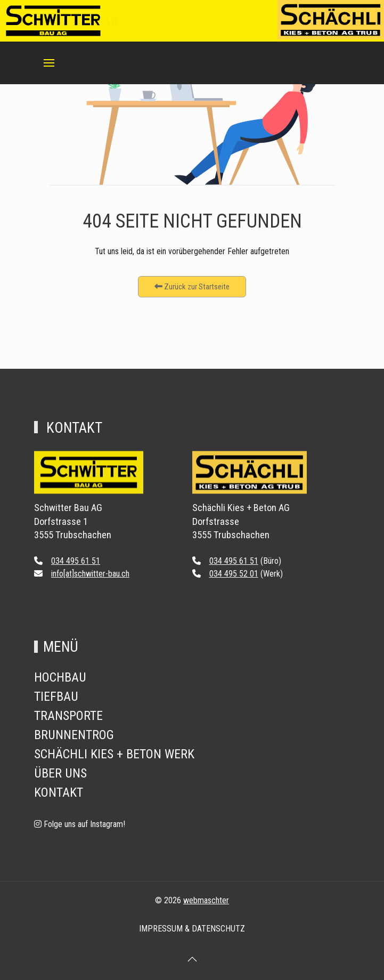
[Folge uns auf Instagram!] (80, 824)
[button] (49, 63)
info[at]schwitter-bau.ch (90, 574)
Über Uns (60, 773)
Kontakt (59, 792)
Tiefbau (56, 696)
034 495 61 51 (76, 561)
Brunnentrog (74, 735)
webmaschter (206, 900)
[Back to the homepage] (89, 480)
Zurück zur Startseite (192, 287)
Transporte (68, 716)
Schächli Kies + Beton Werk (114, 754)
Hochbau (60, 677)
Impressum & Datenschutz (192, 929)
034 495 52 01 (234, 574)
